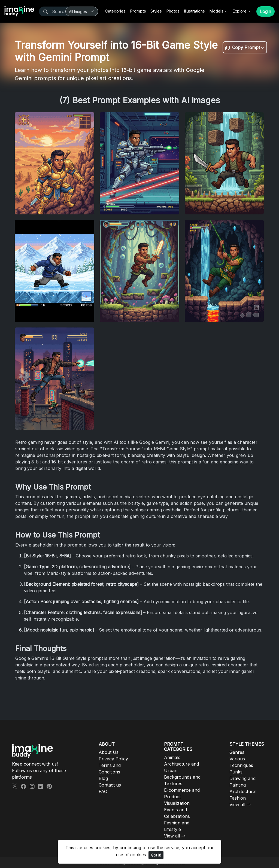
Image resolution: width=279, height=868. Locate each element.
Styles (156, 11)
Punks (236, 772)
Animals (172, 757)
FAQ (103, 791)
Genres (237, 752)
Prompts (138, 11)
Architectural (243, 791)
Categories (115, 11)
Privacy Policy (113, 759)
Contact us (110, 785)
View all (172, 836)
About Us (109, 752)
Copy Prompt (243, 47)
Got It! (156, 855)
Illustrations (194, 11)
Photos (173, 11)
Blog (103, 778)
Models (216, 11)
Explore (240, 11)
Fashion (238, 798)
